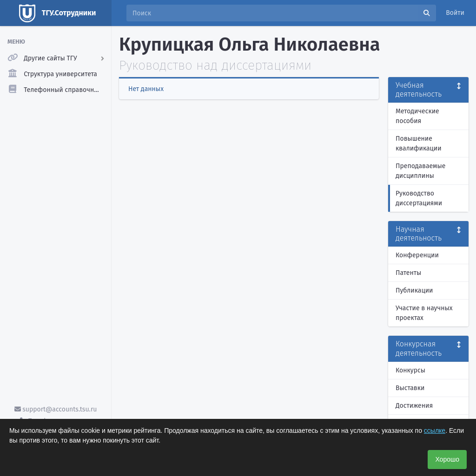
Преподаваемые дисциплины (420, 171)
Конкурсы (410, 370)
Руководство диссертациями (419, 198)
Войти (455, 13)
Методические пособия (417, 116)
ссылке (435, 430)
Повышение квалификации (419, 143)
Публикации (414, 290)
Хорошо (447, 459)
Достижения (414, 406)
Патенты (408, 273)
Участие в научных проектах (424, 313)
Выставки (410, 388)
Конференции (417, 255)
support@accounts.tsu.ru (56, 409)
